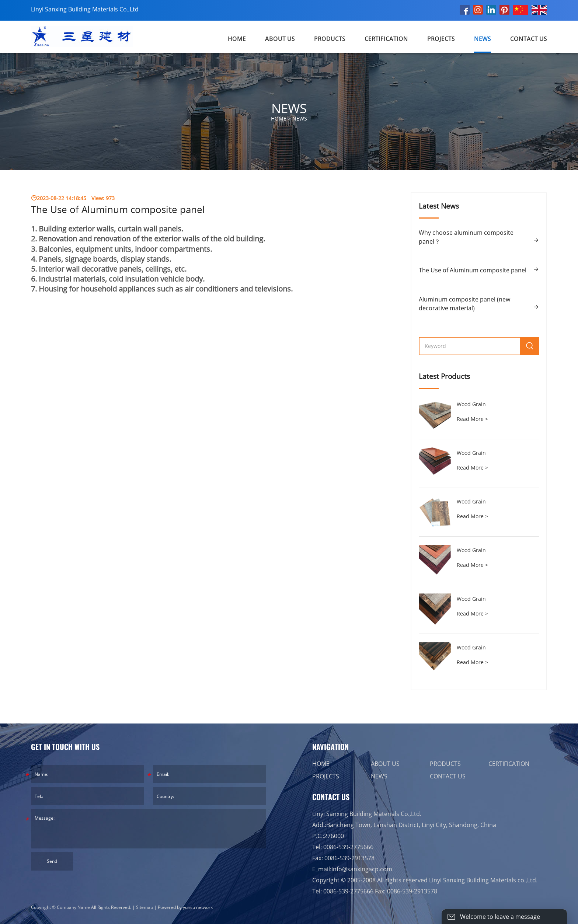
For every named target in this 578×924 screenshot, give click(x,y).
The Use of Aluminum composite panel (473, 270)
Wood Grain (471, 404)
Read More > (472, 419)
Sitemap (144, 907)
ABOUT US (280, 39)
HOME (321, 764)
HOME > (289, 119)
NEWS (483, 39)
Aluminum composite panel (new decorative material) (464, 304)
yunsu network (198, 907)
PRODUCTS (330, 39)
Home (237, 39)
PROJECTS (441, 39)
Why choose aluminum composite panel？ (466, 237)
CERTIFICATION (386, 39)
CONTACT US (529, 39)
